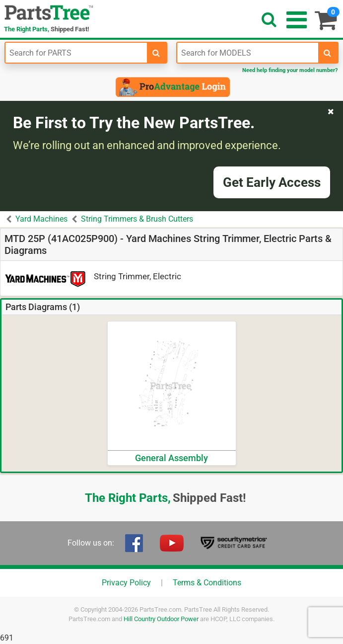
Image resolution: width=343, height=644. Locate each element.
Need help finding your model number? (290, 70)
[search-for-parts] (156, 53)
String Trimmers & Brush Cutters (137, 219)
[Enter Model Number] (248, 53)
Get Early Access (272, 182)
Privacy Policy (126, 583)
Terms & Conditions (207, 583)
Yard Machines (41, 219)
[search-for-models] (328, 53)
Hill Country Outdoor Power (161, 619)
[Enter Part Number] (76, 53)
